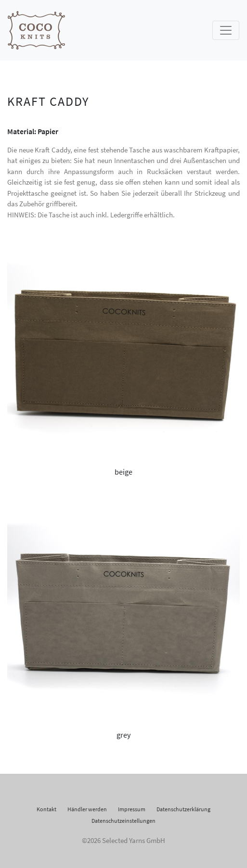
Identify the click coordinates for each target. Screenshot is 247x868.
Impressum (132, 809)
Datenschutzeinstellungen (123, 821)
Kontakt (46, 809)
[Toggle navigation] (226, 30)
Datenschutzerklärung (183, 809)
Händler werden (87, 809)
